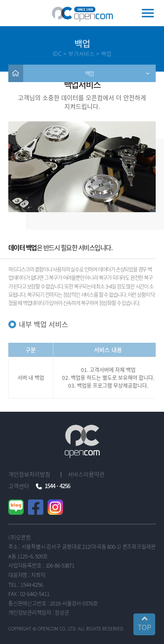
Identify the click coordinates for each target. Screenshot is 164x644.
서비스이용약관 (86, 474)
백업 (90, 73)
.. (125, 629)
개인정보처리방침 (29, 474)
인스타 (62, 507)
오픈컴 (82, 14)
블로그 (23, 507)
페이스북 (42, 507)
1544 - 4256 (57, 486)
